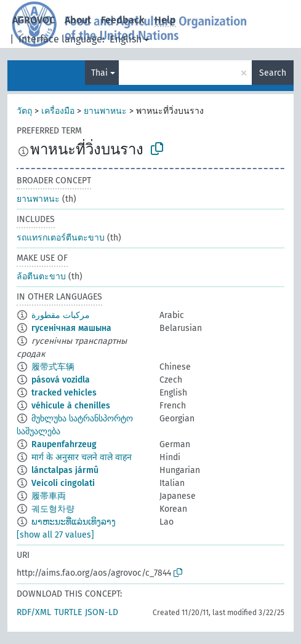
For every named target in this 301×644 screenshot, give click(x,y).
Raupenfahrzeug (64, 444)
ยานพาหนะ (105, 111)
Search (273, 73)
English (126, 39)
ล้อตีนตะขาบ (41, 276)
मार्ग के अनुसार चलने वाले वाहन (82, 457)
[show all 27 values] (55, 535)
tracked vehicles (64, 393)
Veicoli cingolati (63, 483)
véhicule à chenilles (71, 406)
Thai (99, 73)
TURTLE (68, 612)
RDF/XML (34, 612)
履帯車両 (49, 496)
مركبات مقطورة (61, 315)
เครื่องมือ (58, 111)
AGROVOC (34, 20)
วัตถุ (24, 111)
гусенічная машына (71, 328)
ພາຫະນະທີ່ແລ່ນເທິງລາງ (74, 522)
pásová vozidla (61, 380)
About (78, 20)
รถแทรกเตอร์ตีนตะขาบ (61, 238)
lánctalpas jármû (65, 470)
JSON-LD (102, 612)
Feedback (123, 20)
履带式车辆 (53, 367)
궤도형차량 (53, 509)
